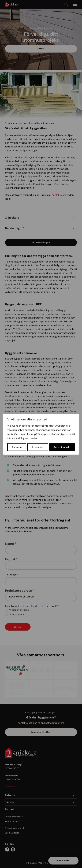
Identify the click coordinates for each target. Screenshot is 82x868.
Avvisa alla (38, 447)
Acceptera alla (62, 447)
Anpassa (17, 447)
